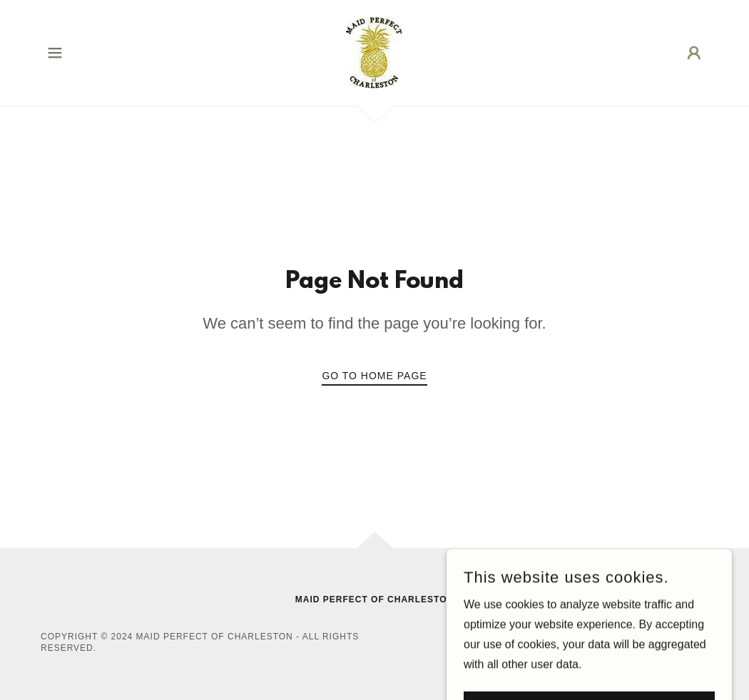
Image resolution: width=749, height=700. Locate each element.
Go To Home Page (374, 376)
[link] (374, 52)
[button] (55, 53)
